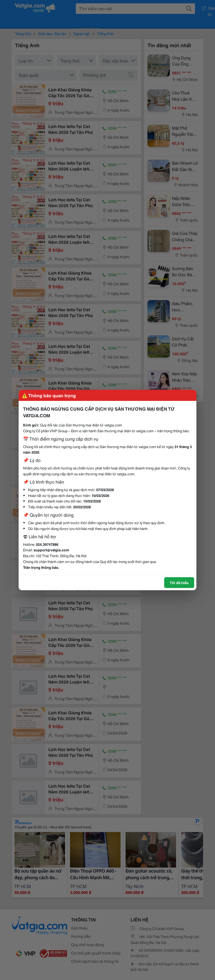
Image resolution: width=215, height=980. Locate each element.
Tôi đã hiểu (179, 582)
